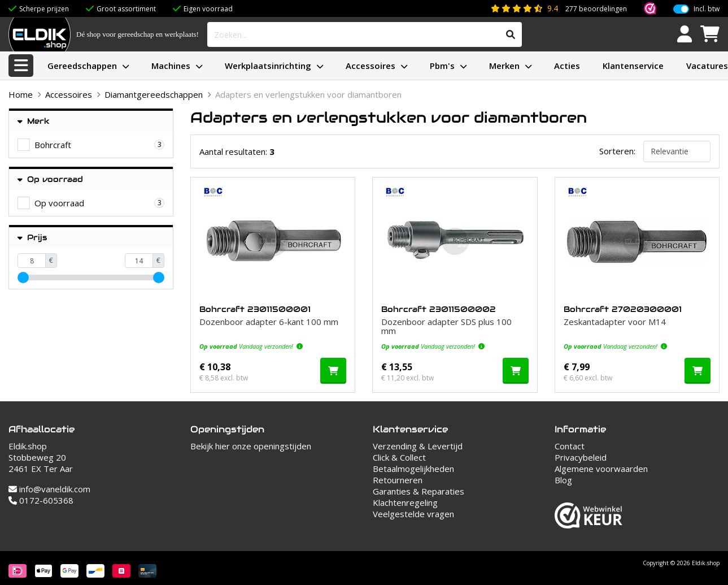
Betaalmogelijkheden (413, 469)
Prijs (32, 238)
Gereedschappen (82, 66)
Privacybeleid (581, 457)
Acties (567, 66)
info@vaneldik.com (49, 489)
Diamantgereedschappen (154, 94)
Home (21, 94)
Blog (563, 480)
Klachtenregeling (405, 502)
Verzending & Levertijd (418, 446)
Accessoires (370, 66)
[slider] (23, 278)
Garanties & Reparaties (419, 491)
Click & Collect (399, 457)
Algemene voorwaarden (601, 469)
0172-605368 (41, 500)
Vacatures (707, 66)
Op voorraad (50, 179)
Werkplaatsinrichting (268, 66)
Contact (570, 446)
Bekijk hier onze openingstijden (251, 446)
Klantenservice (633, 66)
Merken (504, 66)
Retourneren (398, 480)
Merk (34, 121)
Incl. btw (707, 9)
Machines (171, 66)
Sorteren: (617, 151)
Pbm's (442, 66)
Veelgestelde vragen (413, 514)
